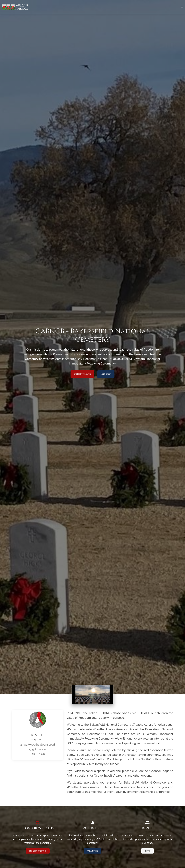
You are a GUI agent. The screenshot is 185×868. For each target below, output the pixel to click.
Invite (147, 851)
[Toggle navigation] (182, 7)
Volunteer (106, 374)
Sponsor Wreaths (82, 374)
